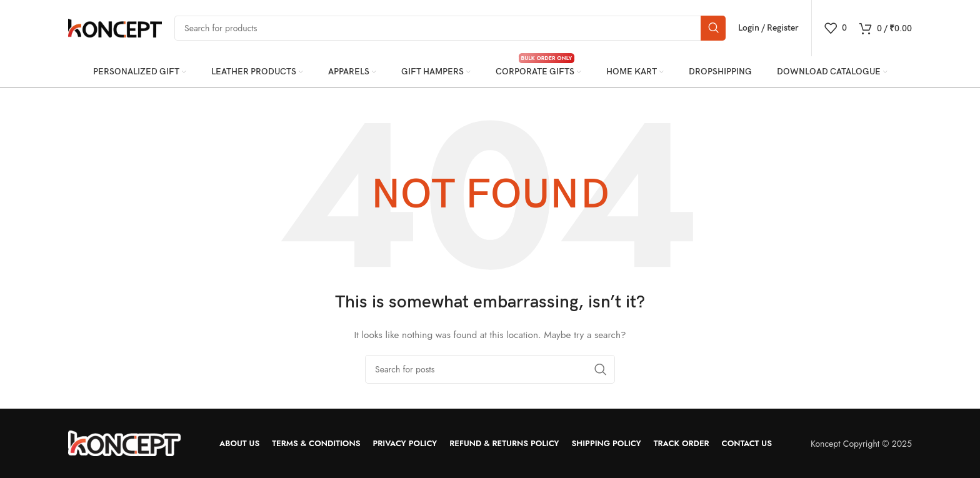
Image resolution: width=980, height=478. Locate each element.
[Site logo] (115, 27)
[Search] (450, 28)
